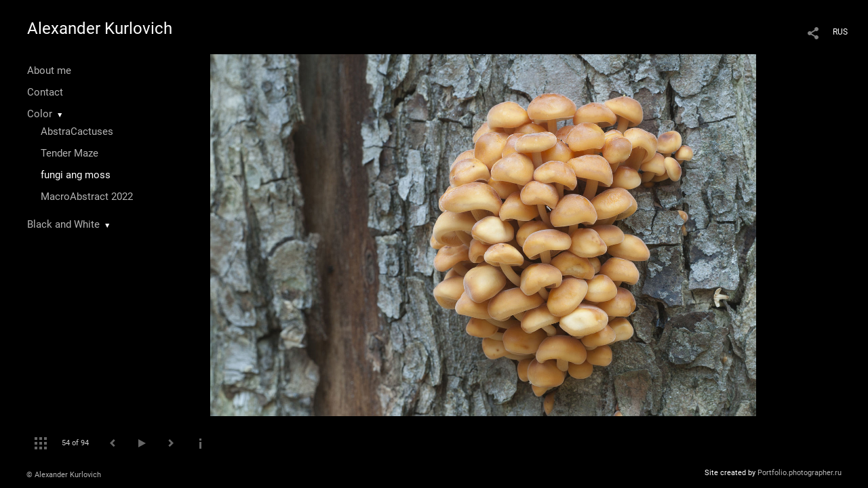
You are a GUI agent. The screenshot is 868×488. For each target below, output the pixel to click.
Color (40, 114)
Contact (45, 92)
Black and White (63, 224)
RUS (840, 32)
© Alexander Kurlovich (64, 475)
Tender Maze (70, 153)
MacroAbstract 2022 (87, 197)
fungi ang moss (76, 175)
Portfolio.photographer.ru (800, 473)
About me (49, 70)
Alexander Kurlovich (100, 28)
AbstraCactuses (77, 131)
